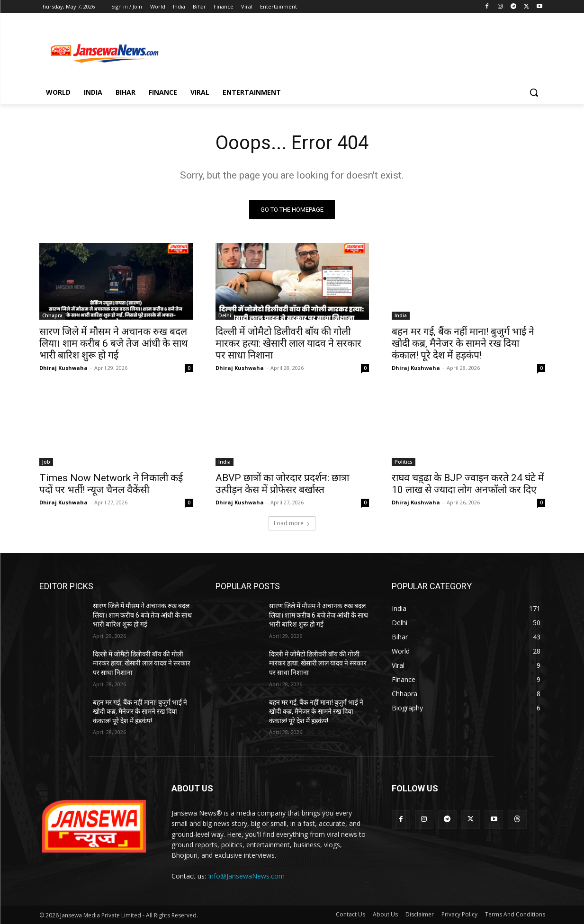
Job (46, 462)
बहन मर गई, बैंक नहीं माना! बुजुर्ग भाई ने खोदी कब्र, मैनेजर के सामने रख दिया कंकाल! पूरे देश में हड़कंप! (463, 343)
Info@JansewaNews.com (246, 876)
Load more (292, 523)
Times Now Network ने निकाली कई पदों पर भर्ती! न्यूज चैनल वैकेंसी (111, 484)
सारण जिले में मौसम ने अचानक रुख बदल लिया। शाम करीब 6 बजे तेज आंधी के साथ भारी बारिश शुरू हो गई (113, 343)
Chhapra (52, 315)
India (401, 315)
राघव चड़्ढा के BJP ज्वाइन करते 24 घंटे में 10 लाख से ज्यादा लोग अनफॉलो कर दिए (468, 484)
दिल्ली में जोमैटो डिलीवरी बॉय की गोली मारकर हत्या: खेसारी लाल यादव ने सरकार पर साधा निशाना (288, 343)
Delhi (225, 315)
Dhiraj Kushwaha (63, 368)
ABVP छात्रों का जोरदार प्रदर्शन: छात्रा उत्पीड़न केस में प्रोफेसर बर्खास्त (282, 484)
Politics (404, 462)
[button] (534, 92)
